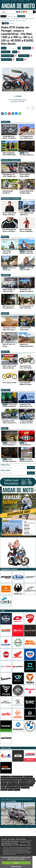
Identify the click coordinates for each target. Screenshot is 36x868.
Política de (16, 866)
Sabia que (5, 352)
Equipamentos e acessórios (11, 198)
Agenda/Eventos (17, 777)
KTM (15, 52)
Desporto (5, 313)
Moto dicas (6, 390)
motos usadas (21, 16)
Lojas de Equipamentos (27, 783)
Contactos (4, 839)
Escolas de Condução (13, 788)
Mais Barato (27, 48)
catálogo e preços (12, 16)
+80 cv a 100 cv (6, 60)
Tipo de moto (6, 52)
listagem (12, 23)
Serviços (17, 790)
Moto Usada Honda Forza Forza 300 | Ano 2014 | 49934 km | (18, 812)
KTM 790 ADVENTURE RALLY (18, 100)
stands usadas (24, 18)
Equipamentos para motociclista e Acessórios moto (18, 779)
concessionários (15, 18)
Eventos (5, 428)
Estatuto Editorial (21, 839)
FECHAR (16, 863)
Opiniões (5, 237)
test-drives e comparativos (8, 21)
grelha (7, 23)
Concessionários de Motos (10, 781)
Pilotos (10, 790)
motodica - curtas (20, 21)
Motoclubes (25, 788)
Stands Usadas (24, 781)
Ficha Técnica (11, 839)
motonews (32, 18)
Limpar (4, 48)
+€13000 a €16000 (7, 56)
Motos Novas (28, 777)
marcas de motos (5, 18)
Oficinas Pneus (13, 783)
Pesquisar (31, 468)
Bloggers (4, 790)
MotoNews (6, 122)
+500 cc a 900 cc (24, 56)
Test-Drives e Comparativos (11, 160)
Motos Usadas (6, 777)
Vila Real (20, 60)
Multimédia (6, 275)
